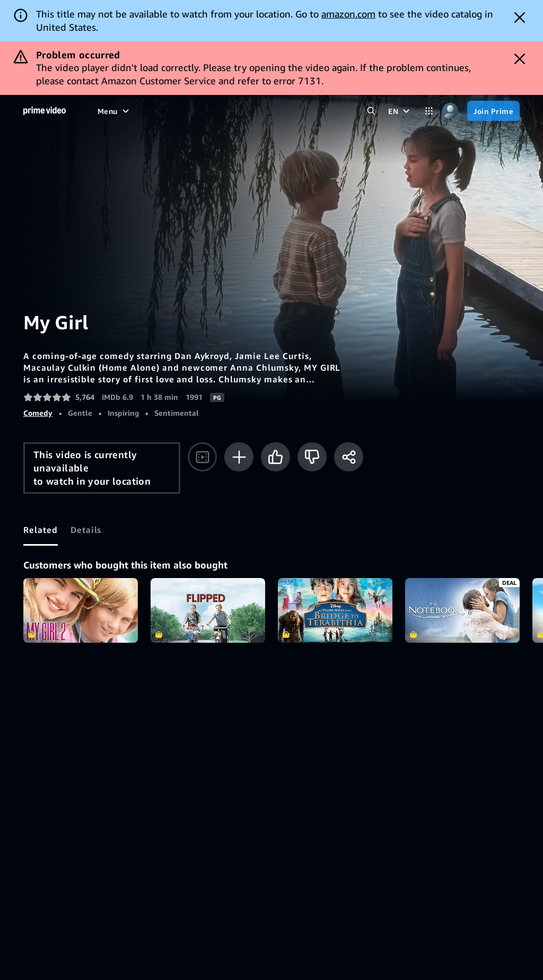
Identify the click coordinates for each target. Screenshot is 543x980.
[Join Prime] (493, 111)
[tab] (41, 530)
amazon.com (348, 14)
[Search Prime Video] (371, 111)
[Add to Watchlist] (239, 457)
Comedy (38, 413)
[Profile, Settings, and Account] (450, 111)
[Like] (275, 457)
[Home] (45, 111)
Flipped (208, 610)
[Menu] (115, 111)
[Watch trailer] (202, 457)
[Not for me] (312, 457)
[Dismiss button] (520, 17)
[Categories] (429, 111)
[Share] (349, 457)
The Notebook (462, 610)
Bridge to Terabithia (335, 610)
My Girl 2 (81, 610)
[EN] (400, 111)
